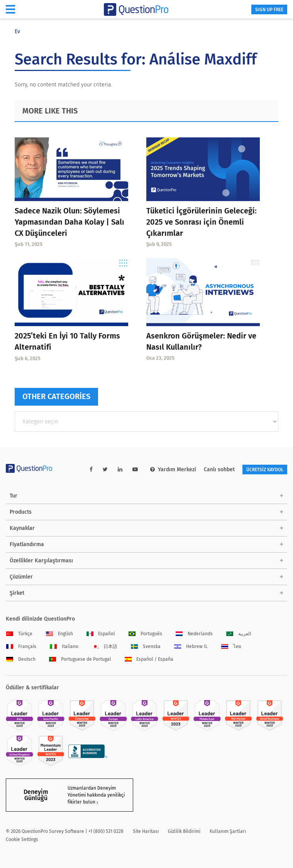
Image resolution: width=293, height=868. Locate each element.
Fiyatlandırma (27, 544)
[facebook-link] (91, 470)
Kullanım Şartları (228, 831)
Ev (17, 31)
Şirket (17, 593)
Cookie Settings (22, 839)
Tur (14, 496)
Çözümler (21, 577)
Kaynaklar (22, 528)
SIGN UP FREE (269, 10)
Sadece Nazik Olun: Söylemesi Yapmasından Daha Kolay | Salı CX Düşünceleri (69, 222)
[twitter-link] (105, 470)
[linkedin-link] (120, 470)
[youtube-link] (135, 470)
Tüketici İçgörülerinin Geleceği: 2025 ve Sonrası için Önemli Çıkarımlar (202, 222)
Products (21, 512)
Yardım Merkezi (173, 470)
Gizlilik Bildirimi (184, 831)
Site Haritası (146, 831)
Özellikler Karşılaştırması (41, 561)
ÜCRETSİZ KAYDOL (265, 470)
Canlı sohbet (219, 470)
